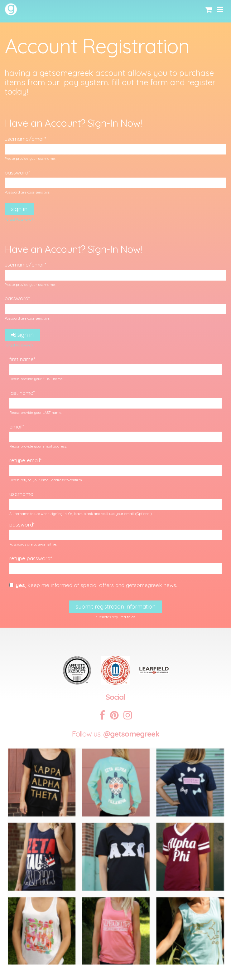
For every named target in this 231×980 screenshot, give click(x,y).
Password (17, 172)
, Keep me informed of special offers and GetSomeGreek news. (93, 585)
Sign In (19, 209)
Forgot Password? (19, 219)
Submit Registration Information (116, 607)
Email (16, 426)
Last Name (21, 393)
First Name (22, 359)
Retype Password (30, 558)
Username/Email (25, 139)
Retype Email (25, 460)
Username (21, 494)
